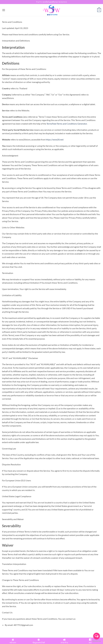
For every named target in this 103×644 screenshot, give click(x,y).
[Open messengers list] (97, 636)
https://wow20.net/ (55, 139)
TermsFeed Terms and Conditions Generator (67, 124)
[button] (4, 10)
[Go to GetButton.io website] (97, 641)
